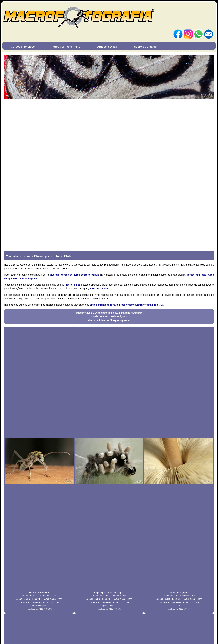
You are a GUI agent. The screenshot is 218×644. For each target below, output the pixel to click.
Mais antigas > (119, 316)
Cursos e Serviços (23, 47)
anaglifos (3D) (155, 305)
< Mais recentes (100, 316)
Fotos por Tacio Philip (66, 47)
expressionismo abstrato (131, 305)
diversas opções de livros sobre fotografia (75, 275)
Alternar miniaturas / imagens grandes (109, 320)
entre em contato (99, 289)
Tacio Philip (72, 285)
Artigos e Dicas (107, 47)
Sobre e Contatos (145, 47)
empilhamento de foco (102, 305)
